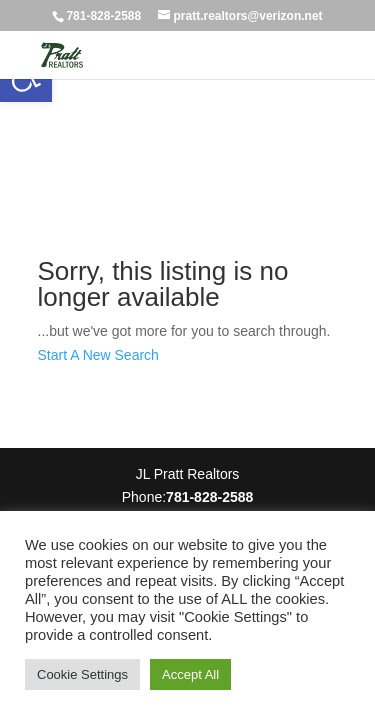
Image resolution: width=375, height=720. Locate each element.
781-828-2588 (103, 16)
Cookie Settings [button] (82, 674)
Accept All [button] (190, 674)
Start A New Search (98, 355)
